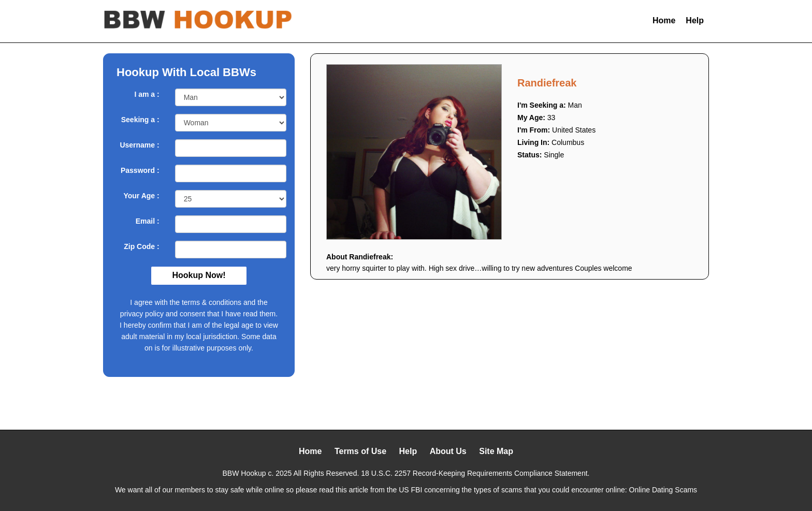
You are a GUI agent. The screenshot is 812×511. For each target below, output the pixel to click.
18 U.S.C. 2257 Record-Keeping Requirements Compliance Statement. (475, 473)
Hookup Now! (199, 275)
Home (664, 20)
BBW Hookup (244, 473)
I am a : (147, 94)
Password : (140, 170)
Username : (139, 145)
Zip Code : (141, 246)
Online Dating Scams (663, 490)
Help (695, 20)
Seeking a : (140, 120)
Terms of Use (360, 451)
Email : (148, 221)
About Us (448, 451)
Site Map (496, 451)
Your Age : (141, 196)
